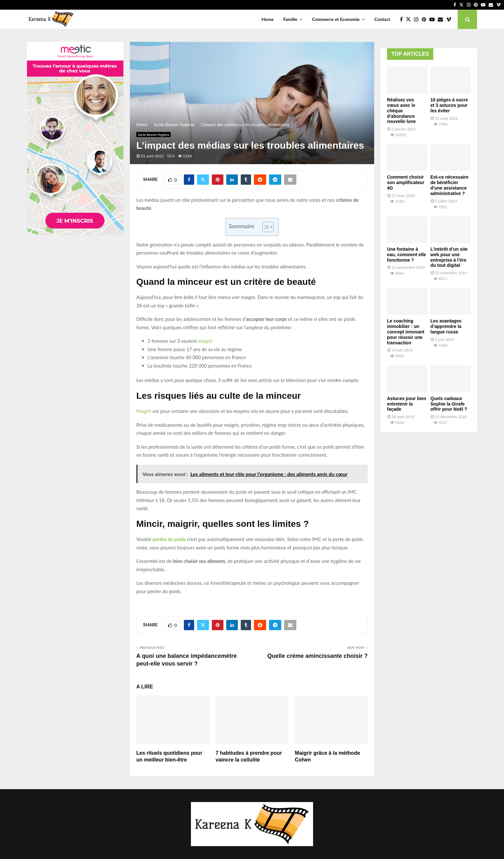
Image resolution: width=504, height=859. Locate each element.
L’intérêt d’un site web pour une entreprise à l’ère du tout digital (449, 257)
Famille (290, 19)
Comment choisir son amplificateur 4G (406, 182)
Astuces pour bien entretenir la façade (407, 404)
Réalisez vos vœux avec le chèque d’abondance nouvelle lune (401, 111)
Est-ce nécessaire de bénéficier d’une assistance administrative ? (449, 185)
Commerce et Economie (336, 19)
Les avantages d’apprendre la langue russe (446, 326)
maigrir (205, 341)
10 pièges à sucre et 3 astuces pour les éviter (449, 105)
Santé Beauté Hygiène (153, 135)
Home (267, 19)
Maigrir (144, 411)
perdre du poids (169, 539)
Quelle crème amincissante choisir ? (318, 656)
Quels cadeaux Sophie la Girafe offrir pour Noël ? (449, 404)
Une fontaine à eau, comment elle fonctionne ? (406, 255)
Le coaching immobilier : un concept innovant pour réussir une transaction (406, 332)
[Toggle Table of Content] (265, 227)
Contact (382, 19)
